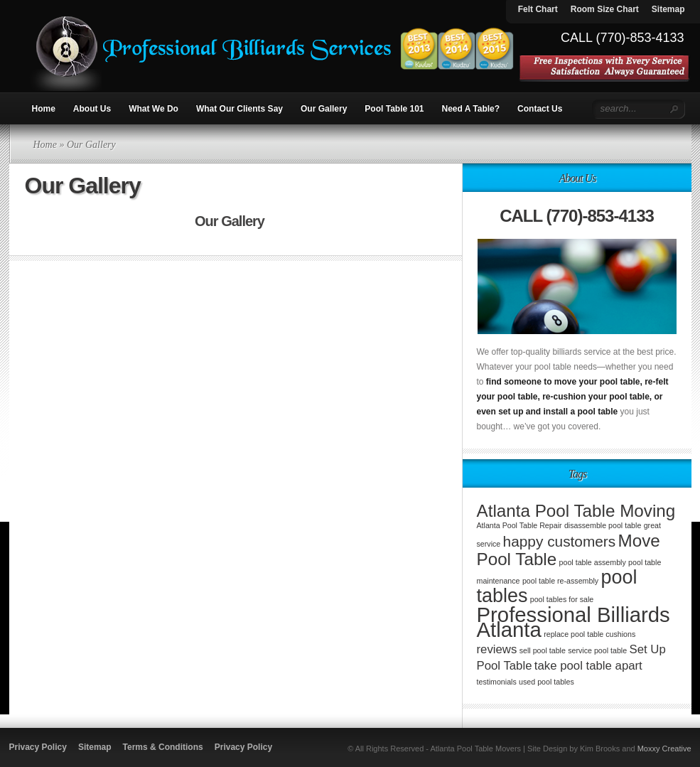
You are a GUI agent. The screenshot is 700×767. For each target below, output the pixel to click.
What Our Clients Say (239, 109)
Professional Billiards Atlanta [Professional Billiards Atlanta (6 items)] (574, 622)
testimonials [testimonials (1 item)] (497, 682)
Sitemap (95, 747)
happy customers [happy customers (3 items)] (560, 541)
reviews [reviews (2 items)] (497, 649)
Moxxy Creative (664, 749)
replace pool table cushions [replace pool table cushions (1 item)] (589, 634)
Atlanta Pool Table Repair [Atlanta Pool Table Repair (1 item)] (519, 525)
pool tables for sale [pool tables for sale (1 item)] (562, 599)
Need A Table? (471, 109)
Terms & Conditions (163, 747)
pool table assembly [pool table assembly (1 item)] (593, 562)
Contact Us (540, 109)
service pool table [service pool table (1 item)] (597, 650)
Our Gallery (324, 109)
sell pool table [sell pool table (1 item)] (543, 650)
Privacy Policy (38, 747)
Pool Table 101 (394, 109)
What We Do (154, 109)
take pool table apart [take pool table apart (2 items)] (588, 666)
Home (44, 109)
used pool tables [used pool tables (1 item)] (546, 682)
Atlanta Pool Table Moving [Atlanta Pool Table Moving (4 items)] (576, 511)
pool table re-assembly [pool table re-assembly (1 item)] (560, 581)
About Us (92, 109)
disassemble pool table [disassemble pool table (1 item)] (603, 525)
